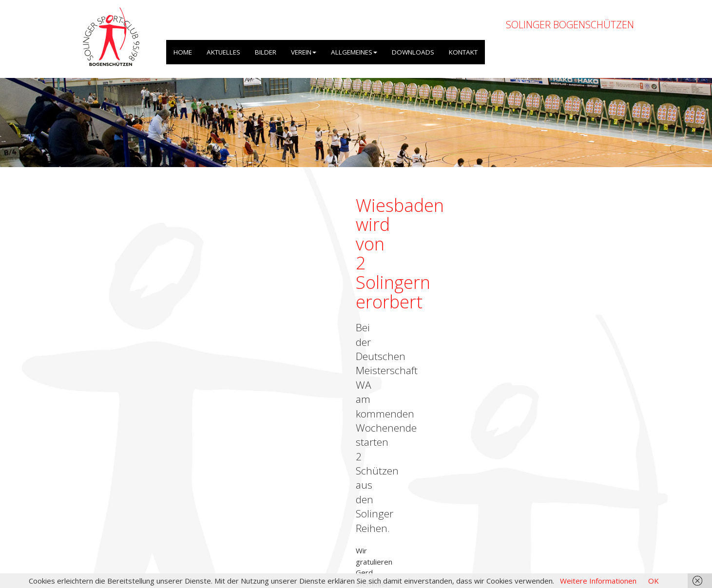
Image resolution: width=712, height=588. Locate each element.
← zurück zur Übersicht (117, 279)
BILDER (266, 52)
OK (654, 581)
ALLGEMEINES (354, 52)
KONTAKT (463, 52)
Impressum (536, 536)
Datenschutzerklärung (597, 536)
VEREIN (304, 52)
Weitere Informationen (598, 581)
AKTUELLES (223, 52)
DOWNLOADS (413, 52)
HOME (183, 52)
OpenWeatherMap (226, 520)
